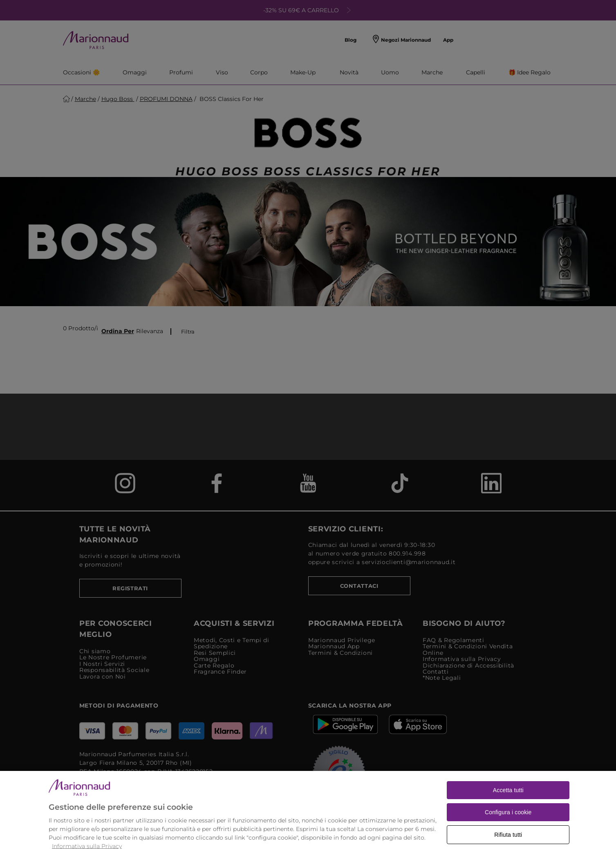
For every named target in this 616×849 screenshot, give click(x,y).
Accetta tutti (508, 802)
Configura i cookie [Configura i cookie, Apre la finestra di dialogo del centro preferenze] (508, 824)
